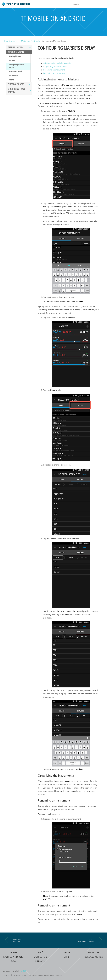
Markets (12, 61)
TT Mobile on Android (28, 41)
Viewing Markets (16, 52)
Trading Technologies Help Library (16, 4)
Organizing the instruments (55, 67)
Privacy (40, 961)
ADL (40, 953)
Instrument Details (16, 72)
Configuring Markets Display (17, 66)
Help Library (10, 41)
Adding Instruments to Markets (57, 63)
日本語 (23, 971)
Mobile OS (40, 957)
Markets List (13, 76)
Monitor (94, 953)
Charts (11, 80)
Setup (67, 953)
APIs (67, 957)
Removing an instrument (54, 73)
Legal (13, 961)
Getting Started (15, 47)
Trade (13, 953)
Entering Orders (16, 84)
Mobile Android (13, 957)
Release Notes (94, 957)
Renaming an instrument (54, 70)
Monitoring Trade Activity (16, 91)
